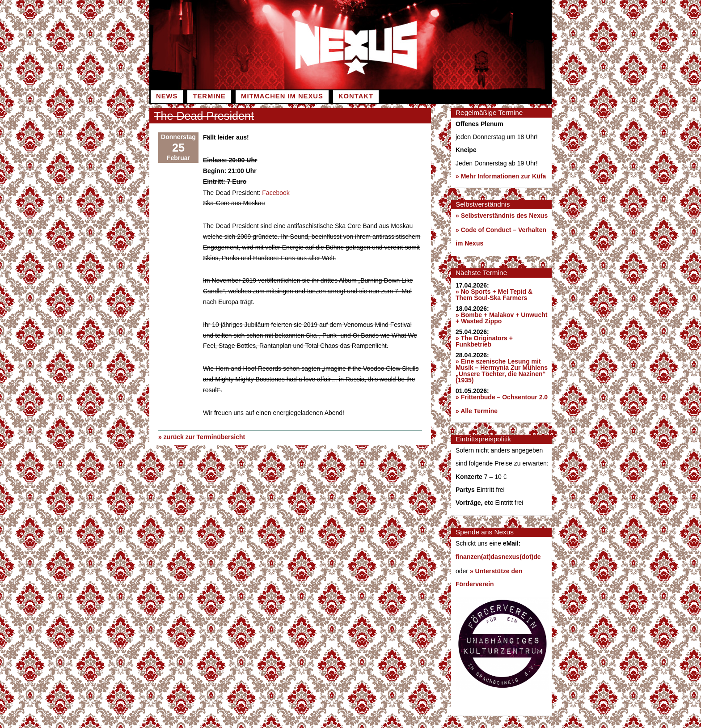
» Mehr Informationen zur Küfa (501, 176)
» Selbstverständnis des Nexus (502, 216)
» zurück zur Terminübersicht (202, 436)
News (167, 96)
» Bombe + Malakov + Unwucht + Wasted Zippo (501, 318)
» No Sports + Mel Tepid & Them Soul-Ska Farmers (494, 295)
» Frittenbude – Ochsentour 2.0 (502, 397)
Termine (209, 96)
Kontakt (356, 96)
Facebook (276, 192)
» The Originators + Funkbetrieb (484, 341)
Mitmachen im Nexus (282, 96)
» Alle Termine (477, 411)
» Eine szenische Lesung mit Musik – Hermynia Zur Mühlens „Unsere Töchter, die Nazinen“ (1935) (502, 371)
